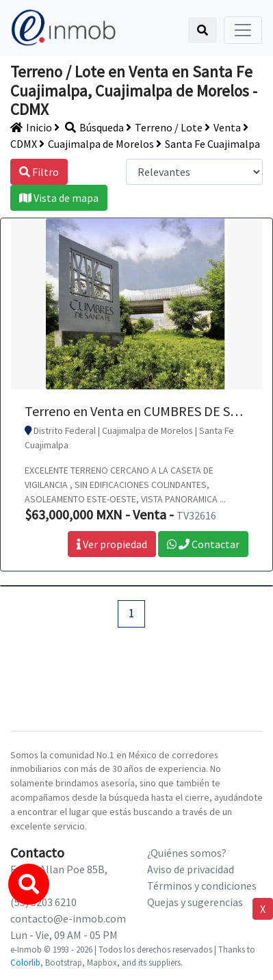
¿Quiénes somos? (187, 853)
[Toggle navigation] (243, 30)
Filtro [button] (39, 172)
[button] (29, 884)
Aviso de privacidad (191, 869)
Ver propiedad (112, 544)
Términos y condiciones (202, 886)
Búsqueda (89, 127)
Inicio (31, 127)
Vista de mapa (59, 198)
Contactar (203, 544)
